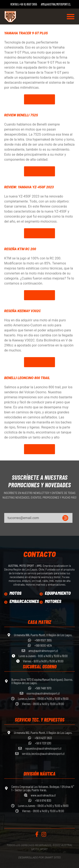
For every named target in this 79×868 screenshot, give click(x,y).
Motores (53, 601)
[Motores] (41, 602)
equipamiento (58, 593)
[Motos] (6, 594)
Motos (15, 593)
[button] (71, 17)
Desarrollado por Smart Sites (39, 857)
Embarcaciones (24, 601)
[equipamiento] (41, 594)
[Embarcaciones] (6, 602)
